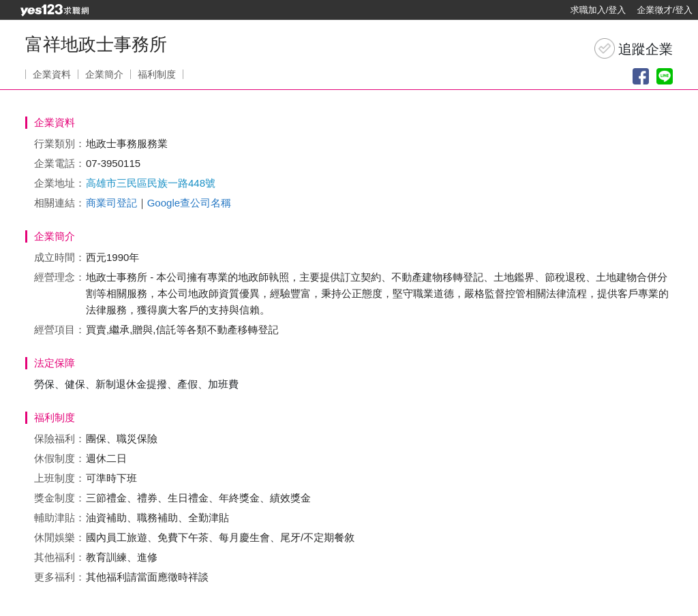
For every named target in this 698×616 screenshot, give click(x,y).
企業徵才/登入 (665, 10)
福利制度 (157, 74)
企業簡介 (104, 74)
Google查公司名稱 (189, 203)
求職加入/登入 (598, 10)
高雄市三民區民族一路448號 (151, 183)
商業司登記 (111, 203)
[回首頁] (55, 10)
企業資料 (52, 74)
